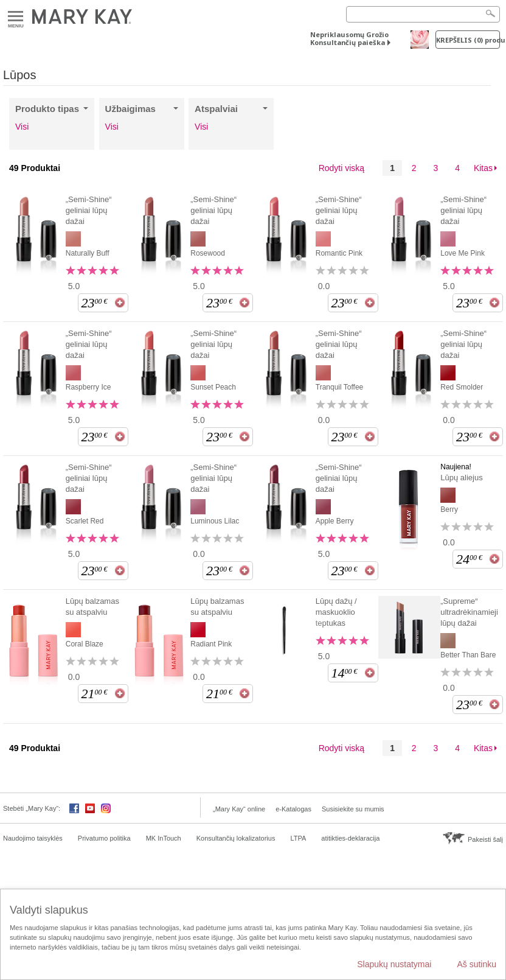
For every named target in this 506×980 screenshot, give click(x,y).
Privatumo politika (104, 838)
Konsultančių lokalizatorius (236, 838)
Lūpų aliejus (461, 478)
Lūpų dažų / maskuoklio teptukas (336, 612)
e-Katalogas (293, 809)
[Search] (423, 14)
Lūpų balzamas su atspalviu (92, 607)
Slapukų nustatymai (394, 964)
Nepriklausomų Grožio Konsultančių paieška (349, 38)
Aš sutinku (477, 964)
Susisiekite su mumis (353, 809)
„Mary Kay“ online (239, 809)
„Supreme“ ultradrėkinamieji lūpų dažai (469, 612)
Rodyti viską (341, 168)
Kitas (483, 168)
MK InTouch (164, 838)
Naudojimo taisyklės (33, 838)
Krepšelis (468, 40)
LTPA (298, 838)
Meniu (16, 17)
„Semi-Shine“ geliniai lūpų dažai (89, 210)
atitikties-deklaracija (350, 838)
